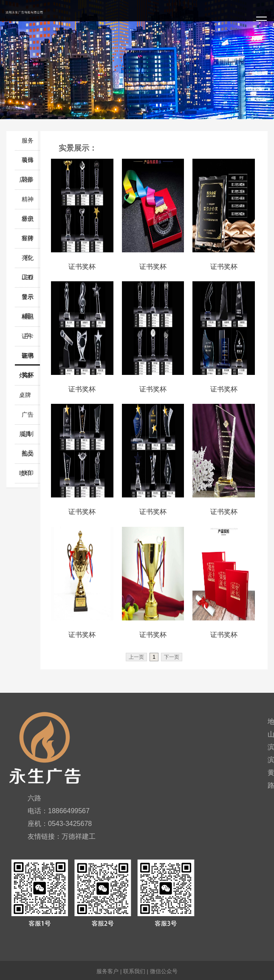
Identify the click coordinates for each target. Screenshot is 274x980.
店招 (25, 180)
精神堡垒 (28, 202)
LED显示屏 (28, 281)
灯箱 (25, 375)
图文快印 (28, 457)
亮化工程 (28, 261)
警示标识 (28, 300)
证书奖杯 (28, 359)
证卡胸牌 (28, 339)
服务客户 (107, 971)
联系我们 (134, 971)
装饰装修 (28, 163)
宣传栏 (28, 241)
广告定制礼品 (28, 418)
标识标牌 (28, 222)
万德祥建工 (79, 836)
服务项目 (28, 144)
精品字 (28, 320)
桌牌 (25, 395)
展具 (25, 434)
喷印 (25, 473)
